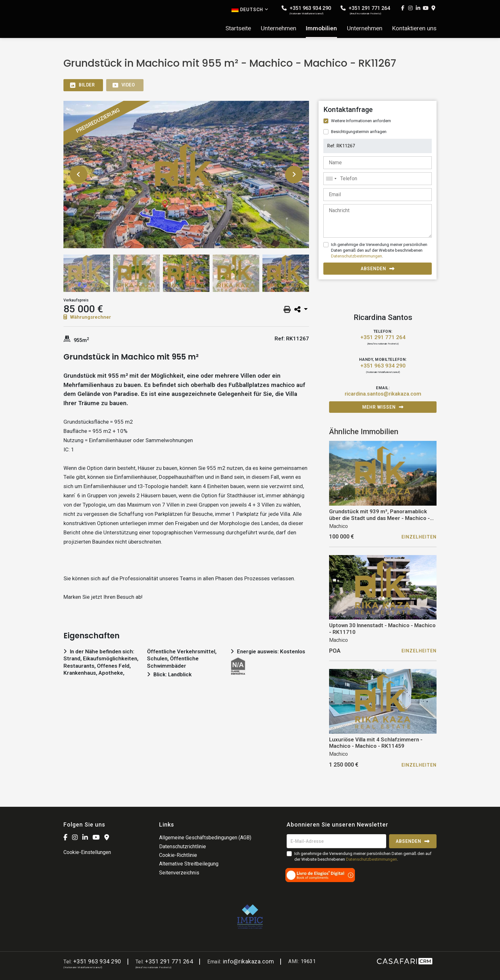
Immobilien (321, 28)
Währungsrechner (87, 317)
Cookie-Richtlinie (178, 855)
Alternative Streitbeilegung (189, 864)
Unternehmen (279, 28)
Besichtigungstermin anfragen (359, 132)
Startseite (238, 28)
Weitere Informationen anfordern (361, 121)
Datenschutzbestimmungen (357, 256)
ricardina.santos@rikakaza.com (383, 394)
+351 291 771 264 (365, 10)
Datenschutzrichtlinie (183, 846)
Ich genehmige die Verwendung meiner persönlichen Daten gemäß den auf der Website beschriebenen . (379, 250)
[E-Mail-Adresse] (336, 841)
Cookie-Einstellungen (87, 852)
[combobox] (378, 179)
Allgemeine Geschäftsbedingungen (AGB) (205, 838)
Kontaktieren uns (414, 28)
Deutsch (250, 9)
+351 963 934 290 (306, 10)
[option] (186, 174)
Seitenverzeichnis (179, 873)
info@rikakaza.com (249, 961)
